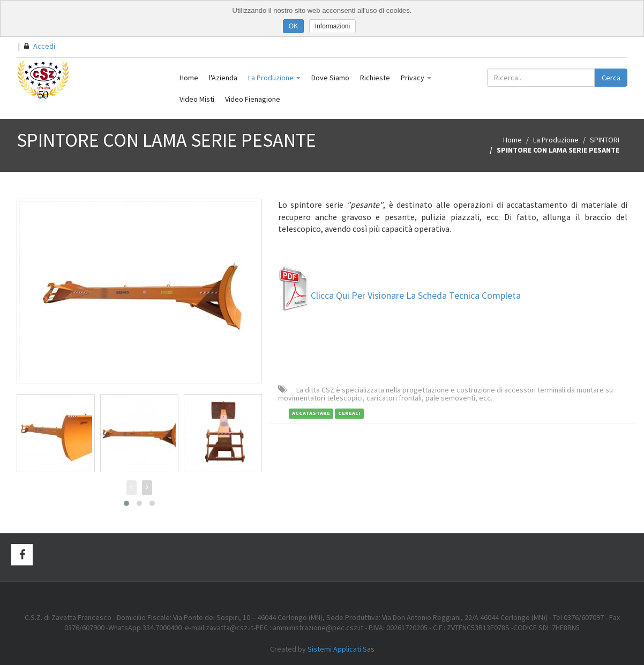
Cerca (611, 78)
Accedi (40, 46)
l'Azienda (223, 78)
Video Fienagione (253, 99)
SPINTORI (605, 140)
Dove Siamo (330, 78)
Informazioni (332, 26)
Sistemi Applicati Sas (341, 649)
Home (189, 78)
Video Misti (197, 99)
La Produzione (274, 78)
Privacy (416, 78)
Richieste (375, 78)
